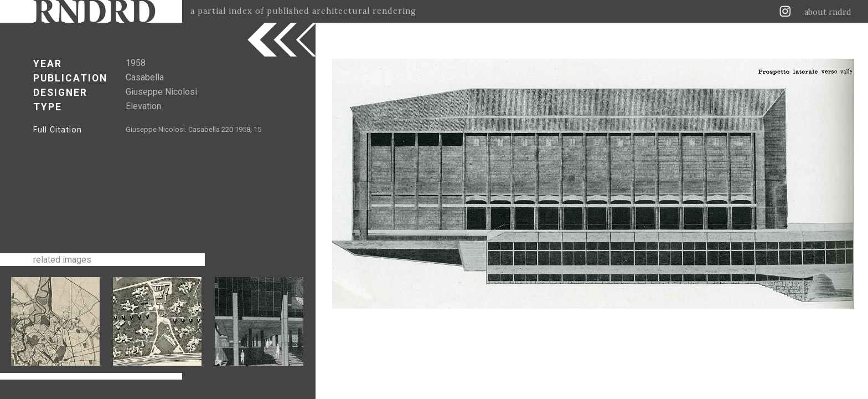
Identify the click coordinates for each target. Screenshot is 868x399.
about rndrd (828, 12)
